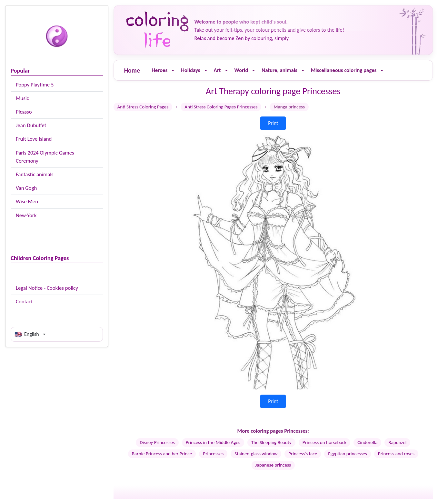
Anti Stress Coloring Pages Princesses (221, 107)
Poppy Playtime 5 (35, 85)
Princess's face (303, 454)
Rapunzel (397, 442)
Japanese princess (273, 465)
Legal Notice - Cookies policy (47, 288)
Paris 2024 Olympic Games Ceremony (45, 157)
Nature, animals (279, 70)
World (241, 70)
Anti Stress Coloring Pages (143, 107)
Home (132, 70)
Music (22, 98)
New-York (26, 215)
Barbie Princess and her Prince (162, 454)
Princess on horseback (324, 442)
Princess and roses (396, 454)
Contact (24, 302)
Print (273, 123)
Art (217, 70)
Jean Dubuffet (31, 125)
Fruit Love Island (34, 139)
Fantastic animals (35, 174)
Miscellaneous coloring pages (344, 70)
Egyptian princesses (348, 454)
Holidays (190, 70)
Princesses (213, 454)
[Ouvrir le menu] (173, 71)
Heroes (159, 70)
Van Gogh (26, 188)
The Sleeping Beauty (271, 442)
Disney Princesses (157, 442)
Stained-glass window (256, 454)
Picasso (24, 112)
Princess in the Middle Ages (213, 442)
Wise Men (27, 202)
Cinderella (367, 442)
